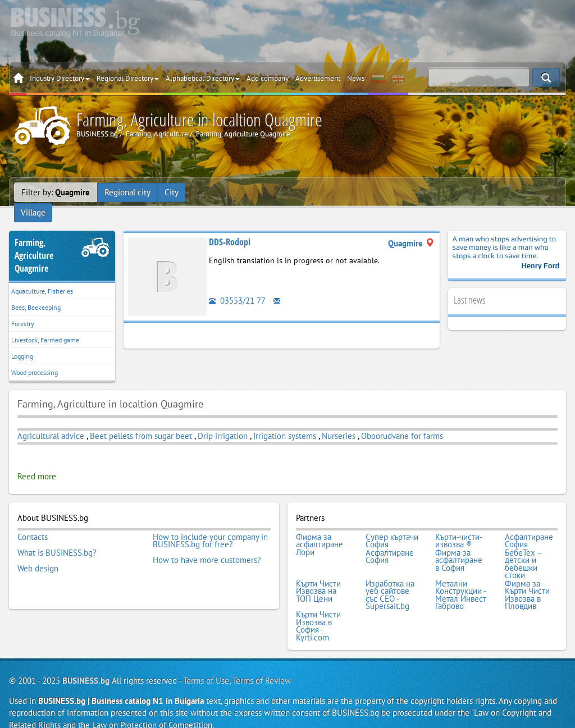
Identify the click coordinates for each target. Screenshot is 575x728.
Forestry (23, 309)
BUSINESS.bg (86, 663)
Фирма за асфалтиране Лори (320, 530)
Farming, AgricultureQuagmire (34, 241)
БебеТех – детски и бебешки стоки (523, 548)
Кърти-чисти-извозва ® (459, 526)
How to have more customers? (207, 545)
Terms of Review (262, 663)
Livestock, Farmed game (45, 325)
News (356, 78)
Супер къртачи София (392, 526)
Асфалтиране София (529, 526)
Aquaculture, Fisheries (42, 276)
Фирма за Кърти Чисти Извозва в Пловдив (527, 579)
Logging (22, 342)
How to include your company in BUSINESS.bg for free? (210, 526)
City (172, 192)
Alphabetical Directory (203, 78)
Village (205, 192)
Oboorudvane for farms (402, 421)
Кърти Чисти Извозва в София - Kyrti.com (318, 609)
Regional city (127, 192)
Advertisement (318, 78)
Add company (268, 78)
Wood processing (35, 358)
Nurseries (339, 421)
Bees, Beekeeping (36, 293)
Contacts (33, 522)
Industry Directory (60, 78)
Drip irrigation (223, 421)
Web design (38, 552)
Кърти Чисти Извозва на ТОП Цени (318, 575)
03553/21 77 (237, 286)
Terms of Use (206, 663)
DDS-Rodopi (230, 227)
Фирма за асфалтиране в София (459, 545)
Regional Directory (128, 78)
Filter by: (56, 192)
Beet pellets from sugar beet (141, 421)
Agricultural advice (51, 421)
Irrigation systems (285, 421)
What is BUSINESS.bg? (57, 537)
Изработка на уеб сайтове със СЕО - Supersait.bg (390, 579)
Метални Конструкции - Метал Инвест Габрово (461, 579)
